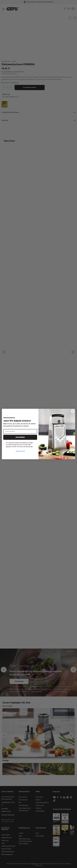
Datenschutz (19, 451)
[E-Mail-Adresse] (20, 431)
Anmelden (20, 437)
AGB (24, 451)
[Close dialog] (73, 411)
